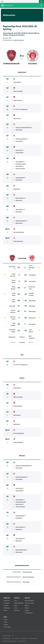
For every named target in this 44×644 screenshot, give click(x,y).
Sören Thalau (26, 582)
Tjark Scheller (32, 281)
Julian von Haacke (18, 91)
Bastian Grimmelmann (28, 577)
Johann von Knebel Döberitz (23, 128)
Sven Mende (19, 180)
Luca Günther (19, 141)
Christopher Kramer (21, 164)
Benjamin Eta (12, 337)
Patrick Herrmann (18, 100)
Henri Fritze (19, 150)
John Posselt (19, 130)
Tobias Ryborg (19, 209)
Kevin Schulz (19, 166)
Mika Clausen (32, 311)
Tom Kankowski (20, 178)
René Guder (19, 212)
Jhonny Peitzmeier (18, 241)
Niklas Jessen (19, 223)
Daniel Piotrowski (19, 40)
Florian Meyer (17, 118)
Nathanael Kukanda (21, 221)
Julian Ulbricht (17, 82)
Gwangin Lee (24, 109)
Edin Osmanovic (20, 198)
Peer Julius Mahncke (21, 139)
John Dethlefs (19, 162)
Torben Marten (19, 153)
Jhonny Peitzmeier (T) (32, 268)
